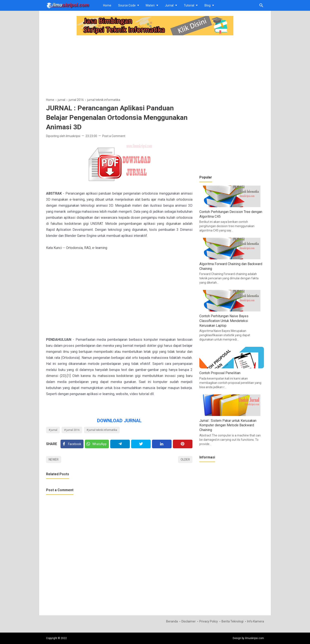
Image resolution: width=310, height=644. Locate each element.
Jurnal (169, 5)
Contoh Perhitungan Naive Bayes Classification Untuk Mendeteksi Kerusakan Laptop (224, 321)
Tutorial (189, 5)
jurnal (54, 430)
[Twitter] (97, 444)
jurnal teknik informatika (103, 430)
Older (185, 460)
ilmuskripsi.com (254, 638)
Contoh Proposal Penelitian (220, 373)
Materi (150, 5)
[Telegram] (120, 444)
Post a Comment (114, 136)
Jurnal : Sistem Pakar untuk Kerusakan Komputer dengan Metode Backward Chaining (228, 425)
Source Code (127, 5)
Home (107, 5)
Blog (208, 5)
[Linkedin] (162, 444)
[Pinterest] (183, 444)
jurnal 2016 (73, 430)
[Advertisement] (119, 67)
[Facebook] (72, 444)
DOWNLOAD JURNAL (119, 420)
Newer (54, 460)
